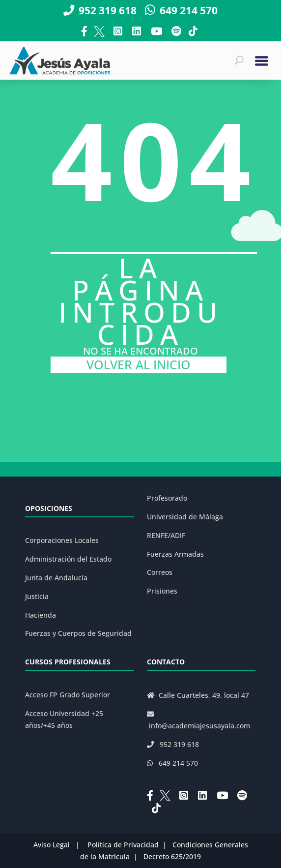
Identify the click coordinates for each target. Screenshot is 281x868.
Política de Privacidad (123, 845)
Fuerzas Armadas (175, 554)
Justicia (37, 596)
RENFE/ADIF (166, 535)
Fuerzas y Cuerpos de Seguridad (78, 633)
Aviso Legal (52, 845)
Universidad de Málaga (185, 517)
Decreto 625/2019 (172, 856)
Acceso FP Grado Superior (68, 695)
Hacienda (41, 615)
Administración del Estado (68, 559)
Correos (160, 572)
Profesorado (167, 498)
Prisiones (162, 591)
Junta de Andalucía (56, 578)
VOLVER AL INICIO (139, 365)
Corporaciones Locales (62, 540)
